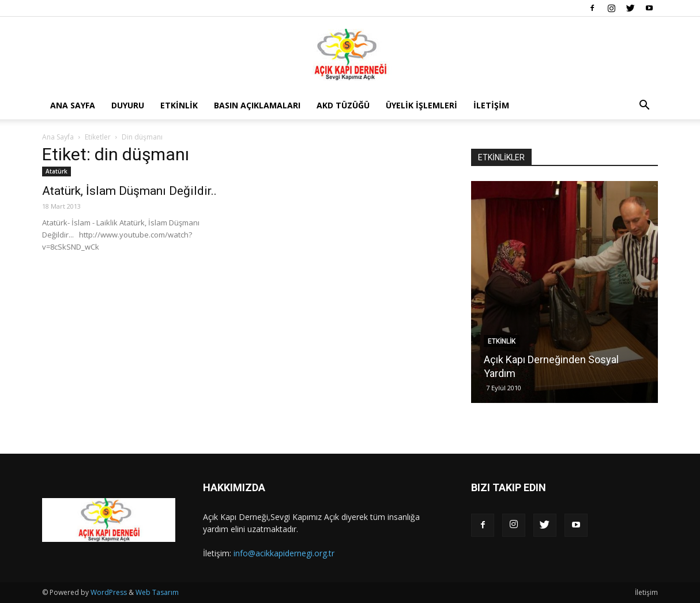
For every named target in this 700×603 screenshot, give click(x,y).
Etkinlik (179, 105)
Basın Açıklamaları (257, 105)
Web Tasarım (157, 592)
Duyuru (128, 105)
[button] (644, 106)
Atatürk (57, 171)
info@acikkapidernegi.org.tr (284, 553)
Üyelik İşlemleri (421, 105)
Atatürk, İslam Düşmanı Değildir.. (129, 191)
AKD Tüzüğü (343, 105)
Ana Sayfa (73, 105)
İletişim (491, 105)
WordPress (109, 592)
